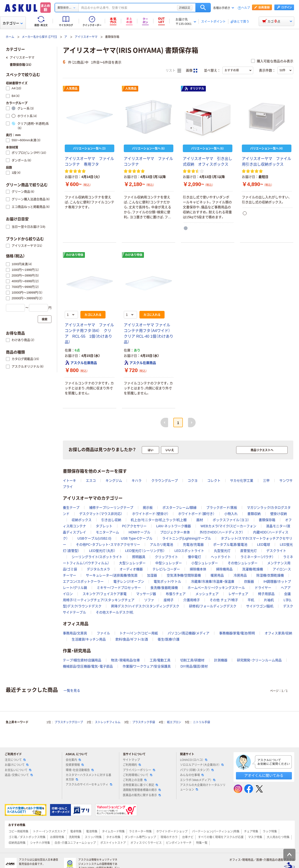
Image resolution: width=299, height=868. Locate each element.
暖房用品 (217, 575)
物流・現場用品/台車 (126, 660)
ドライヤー (263, 588)
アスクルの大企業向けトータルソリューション (203, 787)
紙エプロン (174, 722)
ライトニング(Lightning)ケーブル (187, 538)
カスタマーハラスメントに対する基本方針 (88, 777)
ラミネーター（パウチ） (257, 557)
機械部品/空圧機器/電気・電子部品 (88, 666)
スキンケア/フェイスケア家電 (105, 594)
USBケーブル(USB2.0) (94, 538)
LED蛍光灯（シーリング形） (145, 551)
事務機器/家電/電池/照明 (237, 633)
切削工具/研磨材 (192, 660)
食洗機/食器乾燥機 (164, 588)
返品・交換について (19, 775)
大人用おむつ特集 (278, 837)
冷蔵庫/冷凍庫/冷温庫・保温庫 (213, 582)
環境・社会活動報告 (80, 770)
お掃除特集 (57, 837)
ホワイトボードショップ (172, 832)
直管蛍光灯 (248, 551)
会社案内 (73, 760)
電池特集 (92, 832)
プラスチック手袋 (144, 722)
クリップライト (166, 557)
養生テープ (71, 508)
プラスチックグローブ (69, 722)
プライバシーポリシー (139, 770)
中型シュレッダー (169, 563)
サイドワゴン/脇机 (260, 606)
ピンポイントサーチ (179, 843)
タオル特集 (113, 837)
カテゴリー (13, 23)
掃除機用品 (224, 569)
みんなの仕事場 (192, 775)
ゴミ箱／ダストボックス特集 (27, 837)
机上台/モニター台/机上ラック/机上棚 (159, 520)
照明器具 (139, 557)
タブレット (104, 526)
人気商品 (72, 89)
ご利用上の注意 (135, 780)
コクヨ (193, 481)
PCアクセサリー (134, 526)
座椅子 (169, 600)
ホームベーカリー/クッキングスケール (216, 588)
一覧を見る (72, 691)
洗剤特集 (74, 837)
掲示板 (148, 508)
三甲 (266, 481)
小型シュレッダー (205, 563)
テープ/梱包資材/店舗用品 (82, 660)
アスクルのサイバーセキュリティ (89, 785)
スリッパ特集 (93, 837)
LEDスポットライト (189, 551)
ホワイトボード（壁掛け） (150, 514)
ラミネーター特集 (140, 832)
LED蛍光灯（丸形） (102, 551)
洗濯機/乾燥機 (253, 569)
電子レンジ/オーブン (129, 582)
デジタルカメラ (98, 569)
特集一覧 (202, 843)
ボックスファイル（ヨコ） (231, 520)
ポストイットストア (113, 843)
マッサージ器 (146, 594)
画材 (200, 520)
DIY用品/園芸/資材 (194, 666)
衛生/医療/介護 (169, 639)
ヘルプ (246, 8)
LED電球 (264, 545)
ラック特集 (270, 832)
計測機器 (221, 660)
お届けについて (17, 765)
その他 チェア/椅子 (224, 600)
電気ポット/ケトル (167, 582)
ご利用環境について (138, 775)
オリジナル (194, 89)
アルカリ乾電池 (161, 545)
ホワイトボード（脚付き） (196, 514)
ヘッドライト (221, 557)
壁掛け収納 (279, 514)
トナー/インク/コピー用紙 (139, 633)
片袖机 (269, 600)
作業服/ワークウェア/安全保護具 (147, 666)
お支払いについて (18, 770)
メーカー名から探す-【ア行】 (39, 37)
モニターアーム (107, 532)
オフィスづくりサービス (146, 843)
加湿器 (152, 575)
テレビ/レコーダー (166, 569)
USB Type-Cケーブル (137, 538)
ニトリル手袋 (202, 722)
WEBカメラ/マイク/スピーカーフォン (229, 526)
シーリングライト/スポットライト (97, 557)
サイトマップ (131, 760)
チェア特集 (251, 832)
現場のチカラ (169, 837)
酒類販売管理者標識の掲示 (142, 790)
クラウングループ (165, 481)
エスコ (91, 481)
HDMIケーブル (140, 532)
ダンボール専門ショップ (140, 837)
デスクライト (276, 551)
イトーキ (69, 481)
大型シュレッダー (132, 563)
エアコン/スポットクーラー (83, 582)
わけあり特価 (75, 255)
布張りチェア (176, 594)
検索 (203, 8)
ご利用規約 (132, 765)
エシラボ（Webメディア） (198, 780)
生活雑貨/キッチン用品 (89, 639)
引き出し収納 (111, 520)
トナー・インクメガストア (49, 832)
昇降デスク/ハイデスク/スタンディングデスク (145, 606)
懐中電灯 (194, 557)
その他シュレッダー (243, 563)
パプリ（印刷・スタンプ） (197, 770)
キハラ (137, 481)
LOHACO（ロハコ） (194, 760)
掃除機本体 (198, 569)
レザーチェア (238, 594)
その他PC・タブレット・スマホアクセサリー (108, 545)
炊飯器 (249, 582)
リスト (173, 71)
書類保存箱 (267, 520)
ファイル (103, 633)
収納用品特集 (17, 843)
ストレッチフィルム (108, 722)
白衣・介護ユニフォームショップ (75, 843)
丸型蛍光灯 (222, 551)
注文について (15, 760)
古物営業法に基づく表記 (140, 785)
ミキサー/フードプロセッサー (119, 588)
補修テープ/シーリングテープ (111, 508)
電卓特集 (76, 832)
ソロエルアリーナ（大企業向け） (202, 765)
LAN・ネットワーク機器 (174, 526)
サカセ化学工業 (242, 481)
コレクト (214, 481)
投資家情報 (75, 765)
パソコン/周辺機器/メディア (189, 633)
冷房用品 (240, 575)
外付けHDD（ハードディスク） (221, 532)
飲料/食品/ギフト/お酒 (132, 639)
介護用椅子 (192, 600)
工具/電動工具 (160, 660)
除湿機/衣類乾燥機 (270, 575)
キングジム (114, 481)
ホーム (10, 37)
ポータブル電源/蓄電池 (230, 545)
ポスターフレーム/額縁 (179, 508)
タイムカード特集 (113, 832)
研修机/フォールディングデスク (213, 606)
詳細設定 (185, 8)
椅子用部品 (266, 594)
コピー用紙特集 (18, 832)
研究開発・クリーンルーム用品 (259, 660)
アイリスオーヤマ (86, 37)
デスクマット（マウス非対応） (101, 514)
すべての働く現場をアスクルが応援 (221, 837)
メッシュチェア (207, 594)
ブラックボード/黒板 (222, 508)
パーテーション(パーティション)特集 (216, 832)
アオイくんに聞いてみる (264, 775)
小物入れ (231, 514)
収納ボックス (82, 520)
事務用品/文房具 (75, 633)
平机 (251, 600)
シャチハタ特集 (40, 843)
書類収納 (254, 514)
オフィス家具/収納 (278, 633)
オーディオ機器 (131, 569)
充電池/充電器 (193, 545)
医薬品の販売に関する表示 (142, 795)
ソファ (149, 600)
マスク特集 (255, 837)
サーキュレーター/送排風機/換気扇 (112, 575)
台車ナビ (188, 837)
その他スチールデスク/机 (115, 612)
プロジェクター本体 (175, 532)
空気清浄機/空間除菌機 (184, 575)
